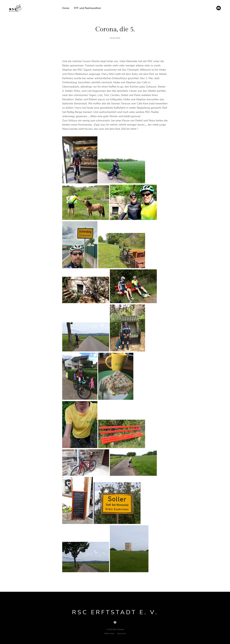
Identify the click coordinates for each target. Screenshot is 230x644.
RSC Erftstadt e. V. (115, 612)
